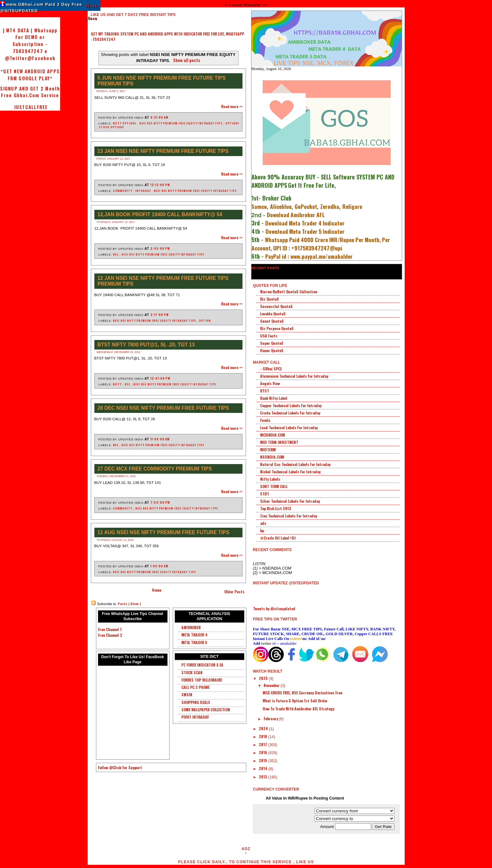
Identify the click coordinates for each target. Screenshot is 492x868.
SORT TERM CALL (274, 486)
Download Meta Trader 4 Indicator (305, 223)
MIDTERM (268, 450)
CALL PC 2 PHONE (195, 687)
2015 (263, 760)
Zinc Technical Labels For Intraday (289, 516)
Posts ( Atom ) (129, 604)
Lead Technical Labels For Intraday (289, 427)
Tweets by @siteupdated (274, 608)
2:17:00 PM (159, 315)
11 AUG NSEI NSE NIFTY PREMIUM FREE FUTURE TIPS (163, 532)
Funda (265, 420)
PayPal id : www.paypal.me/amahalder (309, 256)
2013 (263, 777)
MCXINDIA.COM (273, 435)
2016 (263, 752)
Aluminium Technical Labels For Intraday (294, 376)
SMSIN (187, 694)
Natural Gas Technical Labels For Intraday (295, 464)
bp (262, 530)
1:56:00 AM (159, 566)
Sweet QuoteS (272, 321)
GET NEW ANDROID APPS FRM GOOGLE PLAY (31, 75)
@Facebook (41, 58)
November (272, 685)
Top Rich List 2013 (276, 508)
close (91, 5)
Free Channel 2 (110, 635)
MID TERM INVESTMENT (279, 442)
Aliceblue (281, 206)
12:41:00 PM (160, 378)
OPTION (205, 320)
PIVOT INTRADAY (195, 717)
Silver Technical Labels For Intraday (290, 501)
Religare (352, 206)
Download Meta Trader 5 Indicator (305, 231)
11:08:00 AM (160, 439)
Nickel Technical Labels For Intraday (290, 472)
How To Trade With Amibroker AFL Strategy (298, 709)
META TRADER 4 (194, 635)
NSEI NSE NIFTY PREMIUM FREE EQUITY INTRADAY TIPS (181, 123)
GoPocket (306, 206)
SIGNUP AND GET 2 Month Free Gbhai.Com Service (30, 92)
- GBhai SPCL (271, 369)
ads (263, 523)
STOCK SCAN (192, 672)
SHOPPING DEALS (196, 702)
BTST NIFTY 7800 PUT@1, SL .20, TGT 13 (146, 345)
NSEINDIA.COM (272, 457)
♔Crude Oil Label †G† (278, 538)
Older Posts (234, 592)
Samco (259, 206)
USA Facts (269, 336)
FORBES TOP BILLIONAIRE (202, 680)
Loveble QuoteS (273, 314)
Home (157, 590)
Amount (346, 827)
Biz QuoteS (270, 299)
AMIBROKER (191, 627)
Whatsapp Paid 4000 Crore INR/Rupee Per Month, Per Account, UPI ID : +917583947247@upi (321, 244)
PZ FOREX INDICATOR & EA (202, 665)
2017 (263, 744)
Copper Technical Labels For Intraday (291, 405)
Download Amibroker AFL (296, 215)
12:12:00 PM (160, 185)
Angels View (270, 383)
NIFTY (118, 384)
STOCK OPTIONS (111, 127)
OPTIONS (232, 123)
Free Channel (108, 629)
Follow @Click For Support (120, 767)
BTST (265, 391)
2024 (264, 728)
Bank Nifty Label (274, 398)
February (271, 718)
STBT (265, 494)
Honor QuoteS (272, 350)
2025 (264, 678)
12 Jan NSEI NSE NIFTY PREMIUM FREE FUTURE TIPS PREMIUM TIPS (163, 281)
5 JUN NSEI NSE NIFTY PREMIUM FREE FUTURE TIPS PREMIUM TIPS (162, 81)
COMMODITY (123, 191)
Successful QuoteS (276, 306)
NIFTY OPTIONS (125, 123)
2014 (264, 768)
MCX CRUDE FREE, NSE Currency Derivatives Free (302, 693)
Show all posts (187, 60)
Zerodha (330, 206)
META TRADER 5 (194, 642)
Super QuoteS (272, 343)
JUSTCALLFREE (30, 107)
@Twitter (16, 58)
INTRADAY (143, 191)
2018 (263, 736)
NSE (116, 254)
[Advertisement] (166, 44)
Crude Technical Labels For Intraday (290, 413)
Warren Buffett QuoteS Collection (289, 292)
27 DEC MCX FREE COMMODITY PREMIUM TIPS (155, 469)
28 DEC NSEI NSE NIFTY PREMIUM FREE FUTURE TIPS (163, 408)
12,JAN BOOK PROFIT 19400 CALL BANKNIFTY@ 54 (160, 214)
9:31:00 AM (159, 117)
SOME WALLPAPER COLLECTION (206, 710)
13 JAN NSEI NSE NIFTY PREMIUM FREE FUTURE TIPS (163, 151)
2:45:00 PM (160, 248)
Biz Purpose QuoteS (277, 328)
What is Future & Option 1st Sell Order (295, 701)
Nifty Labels (270, 479)
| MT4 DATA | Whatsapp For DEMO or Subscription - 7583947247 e (30, 41)
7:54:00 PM (160, 502)
